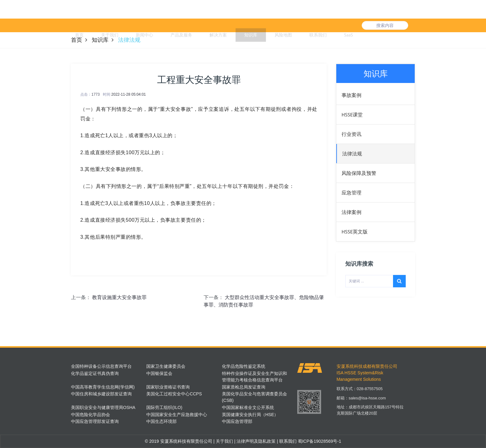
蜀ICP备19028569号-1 (320, 441)
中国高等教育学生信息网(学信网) (103, 387)
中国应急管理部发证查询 (95, 421)
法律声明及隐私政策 (255, 441)
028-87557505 (370, 394)
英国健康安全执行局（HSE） (250, 415)
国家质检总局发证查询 (244, 387)
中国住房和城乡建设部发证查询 (101, 394)
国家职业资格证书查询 (168, 387)
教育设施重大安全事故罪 (119, 297)
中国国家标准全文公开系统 (248, 407)
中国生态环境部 (161, 421)
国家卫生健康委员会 (166, 366)
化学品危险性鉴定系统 (244, 366)
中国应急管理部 (237, 421)
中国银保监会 (159, 373)
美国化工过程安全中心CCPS (174, 394)
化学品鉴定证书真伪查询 (95, 373)
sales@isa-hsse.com (367, 403)
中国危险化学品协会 (91, 415)
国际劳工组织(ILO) (164, 407)
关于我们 (224, 441)
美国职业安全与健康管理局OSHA (103, 407)
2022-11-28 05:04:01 (128, 94)
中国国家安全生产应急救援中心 (177, 415)
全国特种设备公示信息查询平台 (101, 366)
